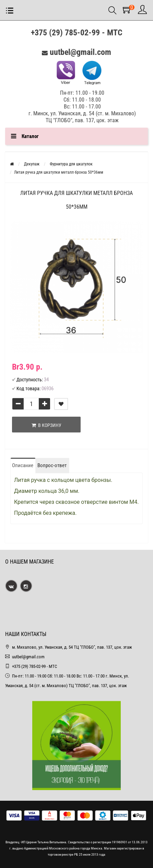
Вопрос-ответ (52, 465)
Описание (23, 465)
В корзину (46, 425)
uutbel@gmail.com (80, 52)
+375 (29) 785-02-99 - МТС (77, 33)
